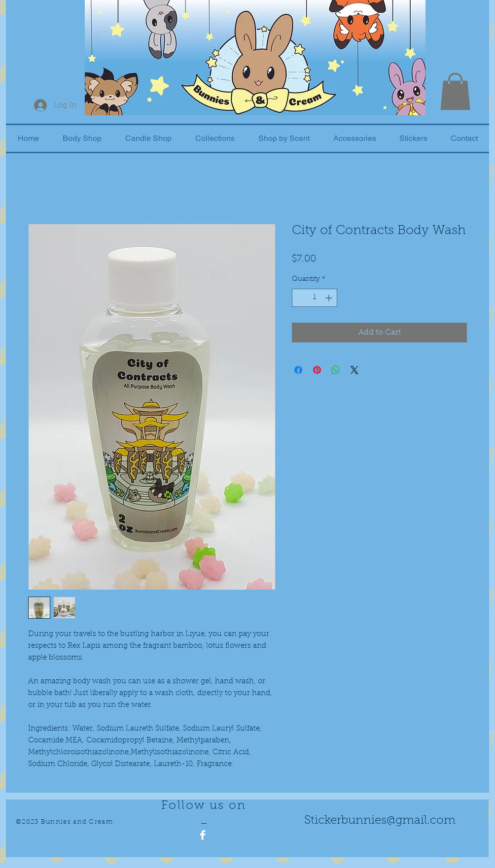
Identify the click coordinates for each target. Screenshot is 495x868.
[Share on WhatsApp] (336, 370)
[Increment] (330, 298)
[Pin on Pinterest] (317, 370)
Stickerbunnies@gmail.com (380, 821)
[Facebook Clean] (203, 835)
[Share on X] (354, 370)
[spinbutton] (315, 298)
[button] (455, 91)
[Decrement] (300, 298)
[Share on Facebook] (298, 370)
